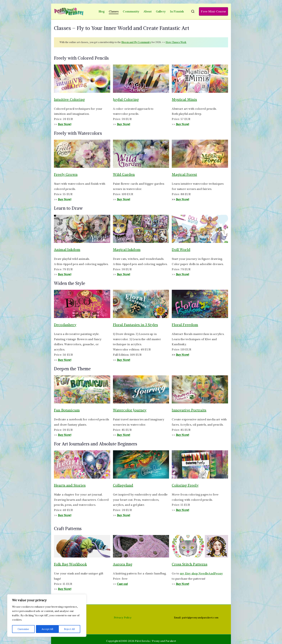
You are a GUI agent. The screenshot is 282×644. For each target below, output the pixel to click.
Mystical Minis (184, 99)
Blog (102, 11)
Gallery (161, 11)
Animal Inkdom (67, 249)
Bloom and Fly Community (136, 42)
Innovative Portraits (189, 410)
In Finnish (177, 11)
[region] (47, 616)
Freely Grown (66, 174)
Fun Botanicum (67, 410)
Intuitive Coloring (69, 99)
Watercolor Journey (130, 410)
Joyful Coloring (126, 99)
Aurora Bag (123, 564)
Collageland (123, 485)
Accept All (70, 629)
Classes (114, 11)
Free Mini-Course (213, 11)
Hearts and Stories (70, 485)
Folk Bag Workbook (70, 564)
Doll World (181, 249)
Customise (23, 629)
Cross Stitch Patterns (189, 564)
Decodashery (65, 325)
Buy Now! (64, 199)
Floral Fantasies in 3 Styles (135, 325)
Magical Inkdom (127, 249)
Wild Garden (124, 174)
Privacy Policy (123, 618)
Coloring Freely (185, 485)
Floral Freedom (185, 325)
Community (131, 11)
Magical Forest (184, 174)
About (148, 11)
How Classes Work (176, 42)
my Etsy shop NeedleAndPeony (201, 573)
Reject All (47, 629)
